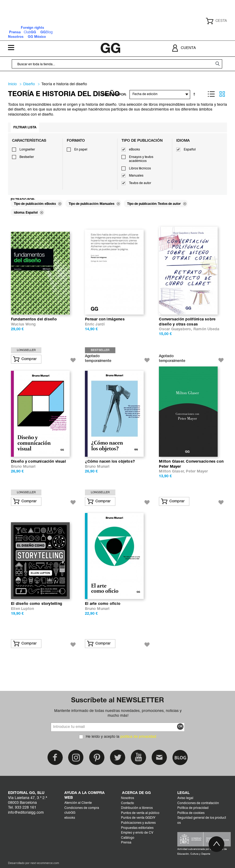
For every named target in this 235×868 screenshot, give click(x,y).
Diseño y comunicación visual (38, 462)
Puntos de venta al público (140, 813)
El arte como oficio (103, 604)
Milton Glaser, (172, 472)
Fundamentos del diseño (34, 319)
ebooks (70, 818)
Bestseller (27, 157)
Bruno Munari (23, 467)
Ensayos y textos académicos (141, 159)
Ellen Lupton (22, 609)
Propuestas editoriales (137, 828)
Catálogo (128, 838)
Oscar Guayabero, (176, 329)
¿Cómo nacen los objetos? (110, 462)
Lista (211, 94)
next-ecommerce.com (45, 863)
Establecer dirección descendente (195, 94)
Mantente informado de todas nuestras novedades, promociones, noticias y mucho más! (118, 713)
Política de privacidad (193, 808)
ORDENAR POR (114, 95)
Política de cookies (191, 813)
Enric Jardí (95, 325)
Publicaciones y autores (138, 823)
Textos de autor (140, 183)
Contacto (128, 803)
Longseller (27, 150)
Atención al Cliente (78, 803)
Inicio (12, 84)
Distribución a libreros (137, 808)
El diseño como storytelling (37, 604)
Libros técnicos (140, 169)
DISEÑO (29, 84)
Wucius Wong (23, 325)
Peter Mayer (197, 472)
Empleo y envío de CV (137, 833)
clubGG (70, 813)
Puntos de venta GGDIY (138, 818)
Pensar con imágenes (105, 319)
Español (190, 150)
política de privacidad (138, 737)
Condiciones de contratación (198, 803)
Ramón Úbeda (206, 329)
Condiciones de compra (82, 808)
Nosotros (128, 798)
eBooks (134, 150)
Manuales (136, 176)
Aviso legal (185, 798)
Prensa (126, 843)
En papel (81, 150)
